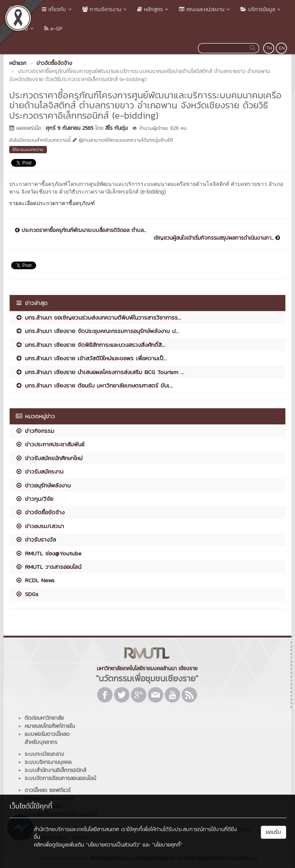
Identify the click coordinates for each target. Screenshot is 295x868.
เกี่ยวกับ (57, 9)
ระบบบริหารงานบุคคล (48, 762)
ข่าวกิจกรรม (35, 431)
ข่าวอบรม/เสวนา (40, 526)
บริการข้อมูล (261, 9)
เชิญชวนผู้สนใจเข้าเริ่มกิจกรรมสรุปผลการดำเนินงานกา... (217, 238)
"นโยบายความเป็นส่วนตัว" (113, 845)
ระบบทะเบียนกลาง (44, 754)
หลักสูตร (153, 9)
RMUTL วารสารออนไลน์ (48, 567)
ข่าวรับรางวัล (36, 539)
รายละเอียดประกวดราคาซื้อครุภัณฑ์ (52, 203)
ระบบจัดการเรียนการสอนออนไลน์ (60, 778)
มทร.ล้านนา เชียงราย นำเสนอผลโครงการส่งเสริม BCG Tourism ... (100, 372)
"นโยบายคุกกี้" (167, 845)
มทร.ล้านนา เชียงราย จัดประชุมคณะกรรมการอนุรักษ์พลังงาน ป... (97, 331)
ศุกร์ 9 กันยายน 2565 (70, 128)
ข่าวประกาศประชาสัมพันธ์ (50, 444)
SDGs (27, 594)
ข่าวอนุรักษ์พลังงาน (43, 485)
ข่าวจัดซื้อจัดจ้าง (40, 512)
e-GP (53, 29)
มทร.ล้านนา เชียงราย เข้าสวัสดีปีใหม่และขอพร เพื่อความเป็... (91, 358)
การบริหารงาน (105, 9)
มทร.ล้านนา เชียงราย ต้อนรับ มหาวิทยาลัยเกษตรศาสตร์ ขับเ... (94, 385)
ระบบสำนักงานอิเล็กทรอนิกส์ (55, 770)
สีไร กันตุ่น (116, 128)
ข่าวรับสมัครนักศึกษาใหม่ (49, 458)
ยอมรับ (273, 832)
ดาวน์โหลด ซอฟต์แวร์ (48, 790)
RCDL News (35, 580)
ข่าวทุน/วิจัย (34, 499)
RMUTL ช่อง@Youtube (48, 553)
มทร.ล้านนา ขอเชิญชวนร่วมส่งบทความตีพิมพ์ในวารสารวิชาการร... (98, 317)
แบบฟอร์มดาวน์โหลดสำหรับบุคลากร (47, 738)
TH (269, 48)
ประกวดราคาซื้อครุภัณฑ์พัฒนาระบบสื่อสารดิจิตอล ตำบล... (80, 230)
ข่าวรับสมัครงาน (39, 471)
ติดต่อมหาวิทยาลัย (44, 718)
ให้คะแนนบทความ (28, 149)
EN (282, 48)
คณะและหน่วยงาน (205, 9)
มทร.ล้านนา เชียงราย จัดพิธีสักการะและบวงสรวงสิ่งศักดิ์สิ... (90, 345)
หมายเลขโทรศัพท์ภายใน (50, 726)
